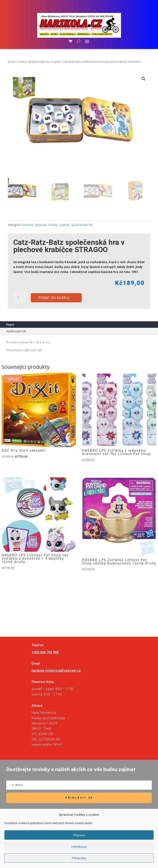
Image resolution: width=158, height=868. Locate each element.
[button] (143, 79)
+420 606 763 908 (45, 652)
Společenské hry (39, 62)
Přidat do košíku (54, 297)
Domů (12, 62)
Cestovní (27, 225)
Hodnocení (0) (16, 331)
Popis (10, 325)
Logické (56, 62)
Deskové (41, 225)
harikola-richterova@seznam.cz (56, 671)
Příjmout (79, 835)
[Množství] (20, 298)
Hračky (22, 62)
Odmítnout (79, 847)
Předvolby (79, 858)
